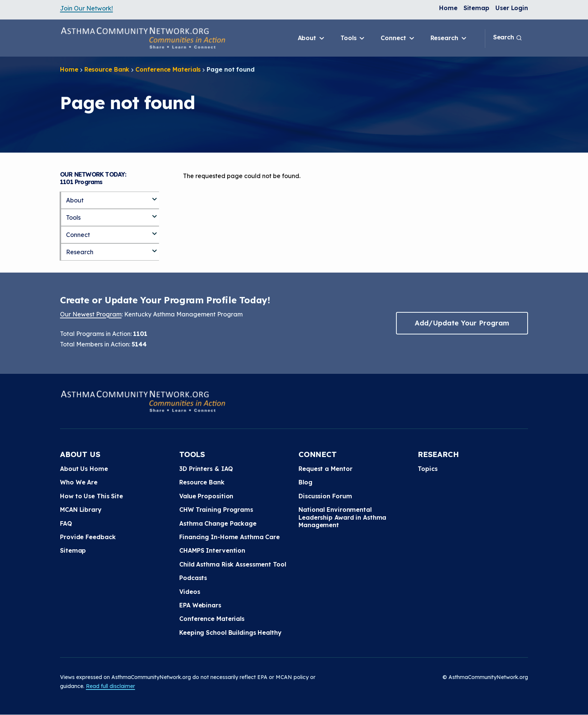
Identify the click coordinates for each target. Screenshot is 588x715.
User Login (512, 8)
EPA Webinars (200, 605)
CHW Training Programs (216, 510)
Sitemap (476, 8)
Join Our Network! (86, 8)
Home (448, 8)
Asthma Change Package (218, 523)
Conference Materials (168, 69)
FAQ (66, 523)
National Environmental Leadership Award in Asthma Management (342, 517)
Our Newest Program (91, 314)
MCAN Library (81, 510)
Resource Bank (107, 69)
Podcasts (193, 578)
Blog (305, 482)
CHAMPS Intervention (212, 550)
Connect (398, 38)
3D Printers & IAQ (206, 469)
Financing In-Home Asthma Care (229, 537)
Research (449, 38)
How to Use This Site (91, 496)
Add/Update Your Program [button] (462, 323)
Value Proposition (206, 496)
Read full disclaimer (110, 686)
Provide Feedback (88, 537)
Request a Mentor (325, 469)
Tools (353, 38)
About (312, 38)
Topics (427, 469)
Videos (190, 592)
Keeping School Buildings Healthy (230, 633)
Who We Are (79, 482)
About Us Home (84, 469)
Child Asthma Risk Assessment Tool (233, 564)
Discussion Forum (325, 496)
